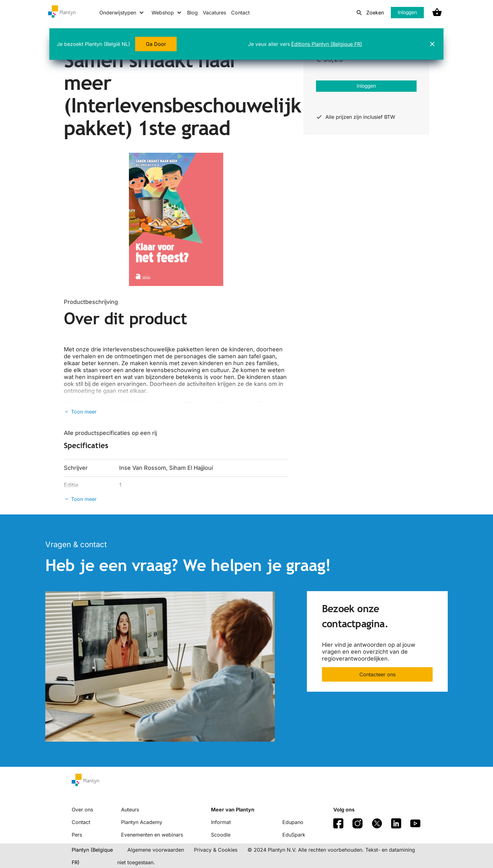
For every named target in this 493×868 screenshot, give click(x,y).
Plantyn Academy (142, 822)
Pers (77, 835)
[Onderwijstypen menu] (122, 13)
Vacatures (214, 13)
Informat (221, 822)
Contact (240, 13)
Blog (192, 13)
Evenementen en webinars (152, 835)
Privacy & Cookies (216, 850)
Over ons (82, 810)
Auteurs (130, 810)
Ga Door (156, 44)
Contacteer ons (377, 674)
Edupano (293, 822)
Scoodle (221, 835)
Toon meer (84, 412)
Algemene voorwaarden (156, 850)
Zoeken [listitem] (375, 13)
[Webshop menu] (167, 13)
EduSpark (294, 835)
